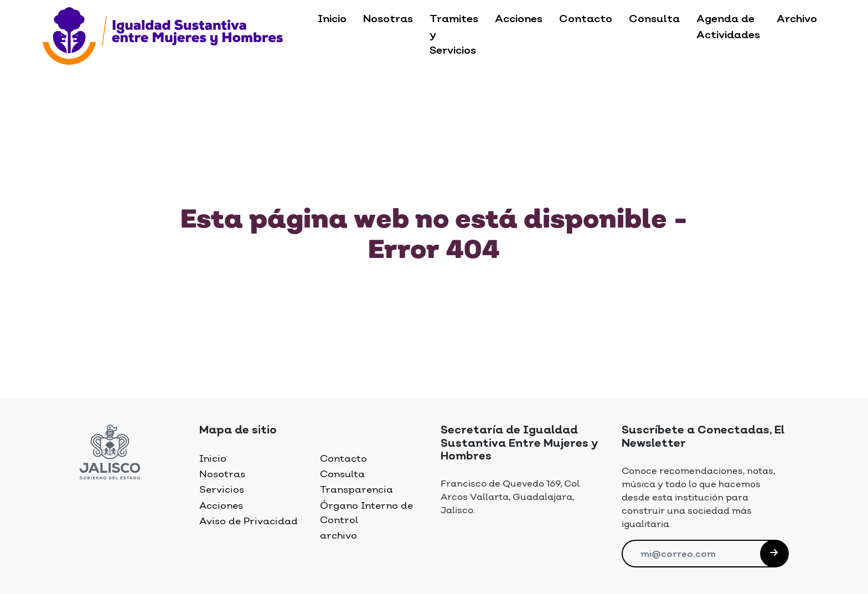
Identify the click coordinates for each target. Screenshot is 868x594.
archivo (339, 536)
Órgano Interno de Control (366, 513)
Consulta (654, 20)
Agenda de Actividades (728, 27)
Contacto (586, 20)
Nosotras (388, 20)
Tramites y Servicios (454, 35)
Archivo (797, 20)
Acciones (519, 20)
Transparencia (356, 490)
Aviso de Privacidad (249, 521)
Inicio (332, 20)
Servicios (222, 490)
